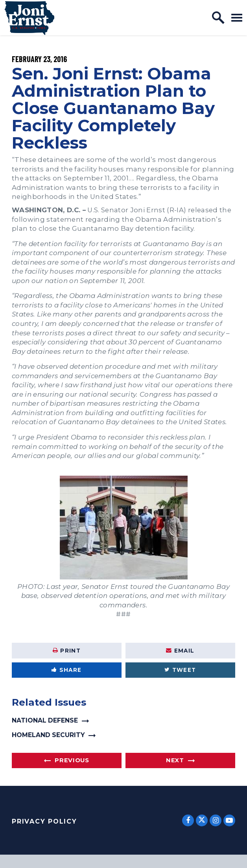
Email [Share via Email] (180, 651)
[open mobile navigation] (237, 17)
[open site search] (218, 18)
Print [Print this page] (67, 651)
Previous (72, 760)
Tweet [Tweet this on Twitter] (180, 670)
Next (175, 760)
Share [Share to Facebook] (66, 670)
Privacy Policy (44, 821)
